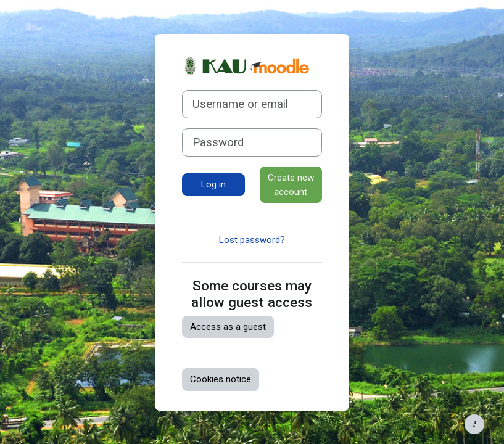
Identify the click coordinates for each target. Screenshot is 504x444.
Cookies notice (221, 379)
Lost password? (252, 240)
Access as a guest (228, 327)
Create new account (291, 185)
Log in (213, 184)
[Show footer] (474, 424)
